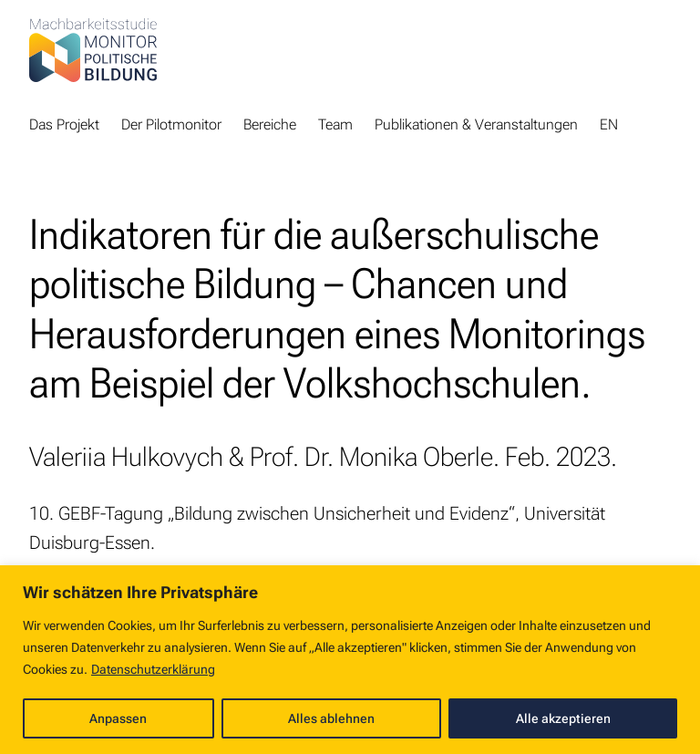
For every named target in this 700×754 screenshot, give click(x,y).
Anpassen (118, 718)
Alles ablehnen (331, 718)
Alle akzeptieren (563, 718)
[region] (350, 660)
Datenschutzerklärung (153, 669)
